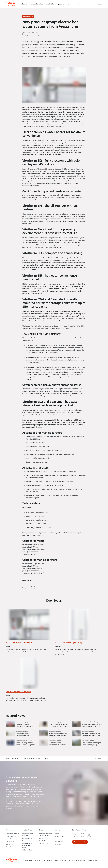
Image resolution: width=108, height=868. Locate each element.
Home (8, 758)
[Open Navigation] (1, 4)
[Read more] (21, 724)
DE (99, 4)
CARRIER (24, 866)
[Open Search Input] (95, 4)
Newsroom (71, 4)
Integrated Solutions (36, 4)
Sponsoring (61, 4)
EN (101, 4)
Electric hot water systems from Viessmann (35, 758)
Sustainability (50, 4)
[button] (89, 862)
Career (80, 4)
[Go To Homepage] (11, 4)
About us (24, 4)
